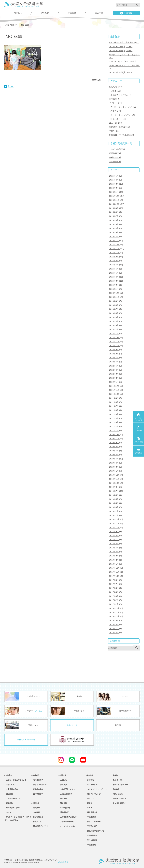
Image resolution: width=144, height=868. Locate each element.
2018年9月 (114, 532)
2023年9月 (114, 301)
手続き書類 (91, 845)
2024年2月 (114, 285)
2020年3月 (114, 467)
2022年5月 (114, 366)
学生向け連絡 (91, 840)
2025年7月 (114, 216)
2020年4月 (114, 463)
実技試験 (63, 799)
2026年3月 (114, 184)
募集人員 (63, 785)
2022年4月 (114, 370)
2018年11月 (114, 523)
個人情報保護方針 (119, 803)
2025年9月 (114, 208)
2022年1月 (114, 382)
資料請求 (116, 789)
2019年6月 (114, 495)
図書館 (89, 803)
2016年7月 (114, 629)
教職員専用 (63, 862)
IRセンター (9, 812)
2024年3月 (114, 281)
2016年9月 (114, 620)
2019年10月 (114, 483)
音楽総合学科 (115, 162)
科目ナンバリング (93, 794)
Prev (9, 86)
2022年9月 (114, 350)
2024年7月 (114, 265)
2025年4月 (114, 228)
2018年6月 (114, 544)
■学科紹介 (35, 775)
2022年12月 (114, 338)
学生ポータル (91, 785)
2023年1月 (114, 333)
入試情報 (126, 13)
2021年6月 (114, 410)
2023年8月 (114, 305)
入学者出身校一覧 (66, 822)
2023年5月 (114, 317)
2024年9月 (114, 257)
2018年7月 (114, 540)
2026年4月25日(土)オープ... (121, 72)
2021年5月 (114, 414)
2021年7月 (114, 406)
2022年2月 (114, 378)
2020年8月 (114, 447)
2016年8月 (114, 624)
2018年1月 (114, 564)
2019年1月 (114, 515)
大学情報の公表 (11, 789)
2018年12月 (114, 519)
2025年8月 (114, 212)
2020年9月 (114, 443)
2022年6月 (114, 362)
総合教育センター (12, 808)
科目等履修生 (37, 817)
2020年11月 (114, 438)
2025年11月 (114, 200)
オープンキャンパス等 (120, 115)
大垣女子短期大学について (15, 780)
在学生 (113, 91)
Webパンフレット (120, 799)
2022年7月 (114, 358)
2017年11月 (114, 572)
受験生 (112, 131)
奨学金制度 (64, 812)
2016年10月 (114, 616)
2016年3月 (114, 633)
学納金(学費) (64, 808)
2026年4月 (114, 180)
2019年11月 (114, 479)
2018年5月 (114, 548)
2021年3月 (114, 422)
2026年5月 (114, 176)
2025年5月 (114, 224)
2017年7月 (114, 584)
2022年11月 (114, 341)
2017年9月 (114, 580)
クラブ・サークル (93, 822)
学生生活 (72, 13)
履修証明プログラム (119, 95)
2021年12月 (114, 386)
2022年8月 (114, 354)
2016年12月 (114, 608)
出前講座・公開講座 (118, 127)
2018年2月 (114, 560)
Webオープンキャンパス (121, 107)
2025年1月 (114, 241)
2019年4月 (114, 503)
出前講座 (36, 812)
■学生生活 (89, 775)
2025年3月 (114, 232)
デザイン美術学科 (117, 149)
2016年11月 (114, 612)
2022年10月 (114, 346)
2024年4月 (114, 277)
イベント (113, 103)
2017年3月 (114, 596)
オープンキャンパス (67, 826)
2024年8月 (114, 261)
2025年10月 (114, 204)
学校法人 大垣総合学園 (26, 740)
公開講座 (36, 808)
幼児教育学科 (115, 153)
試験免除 (63, 803)
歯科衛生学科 (115, 157)
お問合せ (113, 99)
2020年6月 (114, 455)
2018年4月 (114, 552)
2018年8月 (114, 536)
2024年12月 (114, 244)
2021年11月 (114, 390)
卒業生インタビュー (120, 785)
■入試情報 (62, 775)
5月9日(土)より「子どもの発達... (124, 61)
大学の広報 (9, 785)
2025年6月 (114, 220)
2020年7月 (114, 451)
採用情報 (118, 725)
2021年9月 (114, 398)
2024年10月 (114, 253)
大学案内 (18, 13)
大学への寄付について (14, 799)
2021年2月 (114, 426)
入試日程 (63, 780)
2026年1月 (114, 192)
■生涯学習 (35, 803)
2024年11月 (114, 249)
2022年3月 (114, 374)
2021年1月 (114, 430)
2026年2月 (114, 188)
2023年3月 (114, 325)
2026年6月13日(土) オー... (121, 47)
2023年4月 (114, 321)
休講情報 (90, 780)
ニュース (113, 123)
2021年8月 (114, 402)
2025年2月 (114, 236)
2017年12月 (114, 568)
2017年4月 (114, 592)
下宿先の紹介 (91, 826)
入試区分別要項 (65, 794)
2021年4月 (114, 418)
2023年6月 (114, 313)
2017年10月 (114, 576)
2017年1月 (114, 604)
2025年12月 (114, 196)
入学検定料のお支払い (68, 817)
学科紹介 (45, 13)
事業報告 (9, 803)
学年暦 (89, 808)
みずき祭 (114, 111)
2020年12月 (114, 435)
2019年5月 (114, 499)
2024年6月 (114, 269)
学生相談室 (91, 817)
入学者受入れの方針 (67, 789)
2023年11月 (114, 297)
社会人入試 (36, 822)
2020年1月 (114, 471)
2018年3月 (114, 556)
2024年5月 (114, 273)
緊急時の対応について (95, 831)
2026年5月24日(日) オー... (121, 51)
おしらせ (113, 87)
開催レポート (116, 119)
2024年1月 (114, 289)
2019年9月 (114, 487)
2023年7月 (114, 309)
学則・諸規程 (91, 836)
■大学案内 (8, 775)
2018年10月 (114, 527)
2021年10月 (114, 394)
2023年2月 (114, 329)
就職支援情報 (91, 812)
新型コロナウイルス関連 (120, 135)
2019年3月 (114, 507)
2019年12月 (114, 475)
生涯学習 (99, 13)
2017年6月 (114, 588)
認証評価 (9, 794)
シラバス (90, 799)
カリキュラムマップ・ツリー (97, 789)
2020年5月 (114, 459)
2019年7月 (114, 491)
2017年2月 (114, 600)
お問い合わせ (72, 725)
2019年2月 (114, 511)
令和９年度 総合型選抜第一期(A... (124, 42)
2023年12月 (114, 293)
